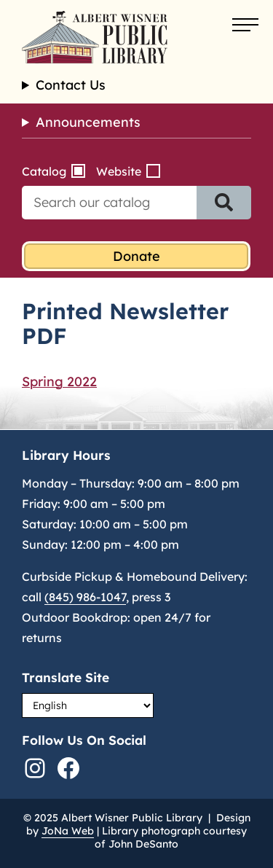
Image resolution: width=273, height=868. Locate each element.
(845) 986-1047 (85, 597)
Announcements (88, 122)
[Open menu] (245, 26)
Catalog (44, 171)
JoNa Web (68, 831)
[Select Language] (88, 705)
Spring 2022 (59, 382)
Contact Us (71, 85)
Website (119, 171)
